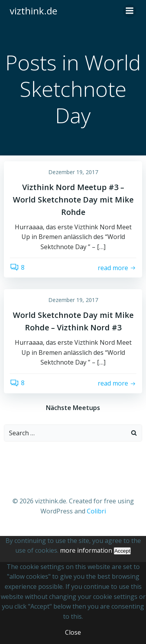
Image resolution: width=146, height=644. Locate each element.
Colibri (96, 511)
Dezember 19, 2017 (73, 172)
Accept (122, 551)
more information (86, 550)
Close (73, 632)
